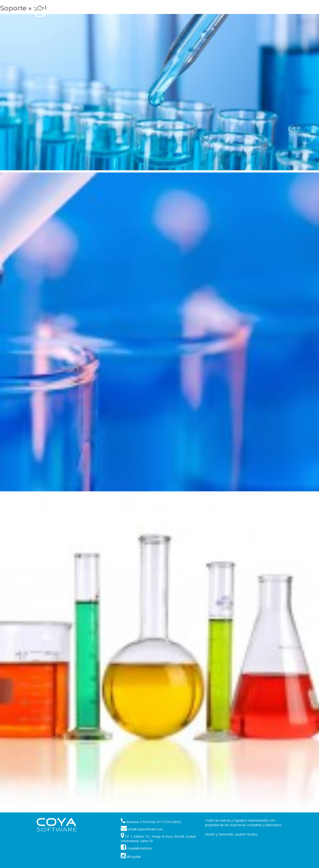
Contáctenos (253, 11)
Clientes (196, 11)
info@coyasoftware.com (145, 829)
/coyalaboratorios (137, 848)
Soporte (177, 11)
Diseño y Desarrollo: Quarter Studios (231, 834)
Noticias (214, 11)
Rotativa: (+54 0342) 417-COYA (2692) (154, 822)
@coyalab (131, 857)
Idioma (275, 11)
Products (157, 11)
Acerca (231, 11)
